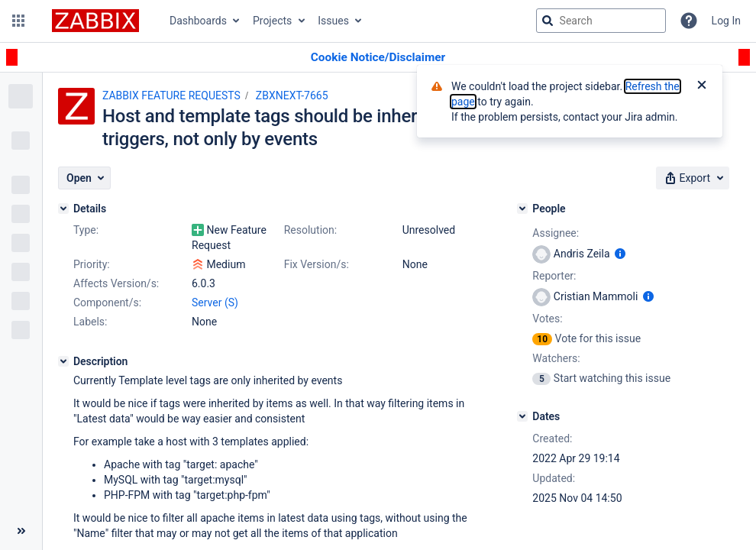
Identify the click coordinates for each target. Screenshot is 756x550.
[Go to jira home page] (95, 21)
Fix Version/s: (317, 264)
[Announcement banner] (378, 58)
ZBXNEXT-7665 (292, 95)
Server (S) (215, 302)
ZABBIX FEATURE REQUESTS (171, 95)
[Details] (63, 209)
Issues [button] (333, 21)
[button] (18, 21)
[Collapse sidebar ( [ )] (21, 531)
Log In (726, 21)
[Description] (63, 361)
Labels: (90, 322)
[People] (522, 209)
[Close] (702, 86)
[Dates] (522, 416)
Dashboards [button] (198, 21)
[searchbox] (601, 21)
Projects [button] (272, 21)
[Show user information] (620, 254)
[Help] (689, 21)
